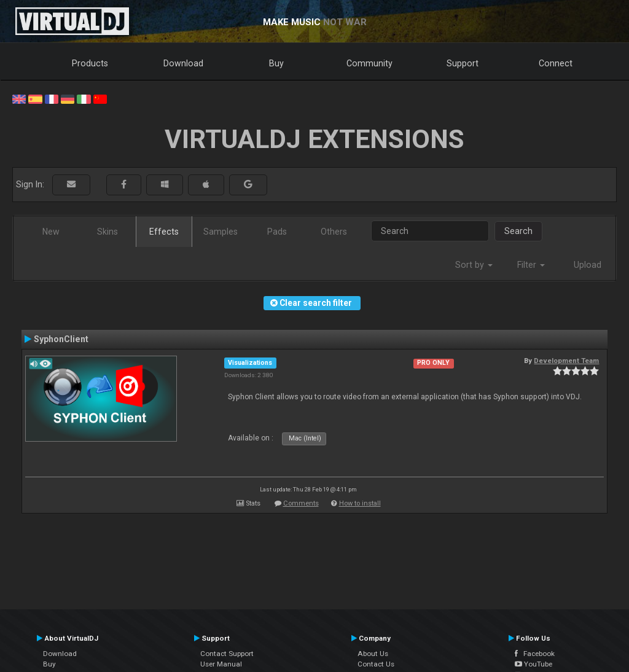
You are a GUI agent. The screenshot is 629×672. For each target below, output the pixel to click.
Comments (301, 503)
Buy (276, 63)
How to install (360, 503)
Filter (531, 265)
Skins (107, 232)
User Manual (221, 664)
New (51, 232)
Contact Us (376, 664)
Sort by (474, 265)
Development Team (566, 361)
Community (369, 63)
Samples (221, 232)
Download (183, 63)
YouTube (533, 664)
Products (90, 63)
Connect (556, 63)
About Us (373, 654)
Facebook (535, 654)
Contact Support (227, 654)
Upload (588, 265)
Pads (277, 232)
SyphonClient (61, 339)
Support (463, 63)
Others (334, 232)
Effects (164, 232)
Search (518, 231)
